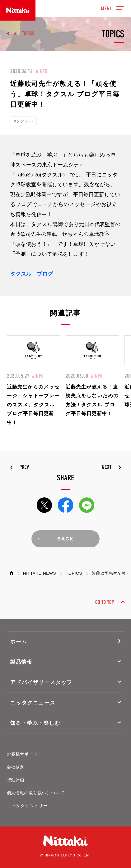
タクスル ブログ (32, 274)
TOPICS (74, 573)
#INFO (42, 71)
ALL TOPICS (24, 33)
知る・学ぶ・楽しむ (35, 723)
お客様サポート (23, 754)
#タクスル (23, 121)
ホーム (19, 642)
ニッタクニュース (33, 703)
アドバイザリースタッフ (41, 682)
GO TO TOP (105, 602)
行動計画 (16, 780)
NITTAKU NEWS (40, 573)
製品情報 (21, 662)
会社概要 (16, 767)
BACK (66, 539)
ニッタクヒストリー (27, 806)
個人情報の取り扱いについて (36, 793)
